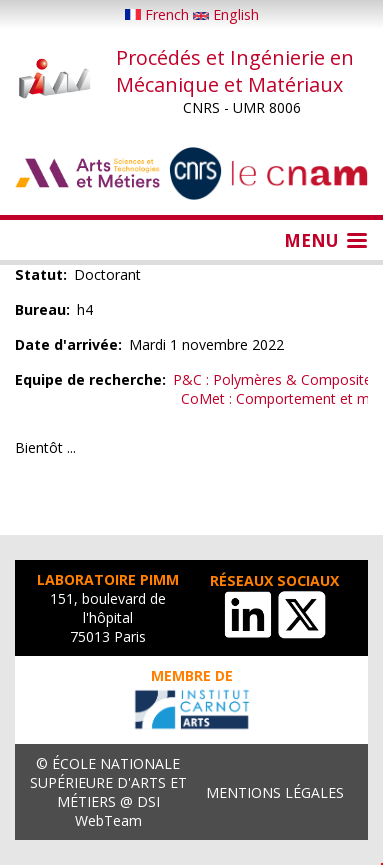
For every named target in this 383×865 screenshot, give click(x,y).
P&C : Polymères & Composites (276, 379)
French (159, 14)
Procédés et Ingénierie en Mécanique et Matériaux (235, 71)
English (226, 14)
